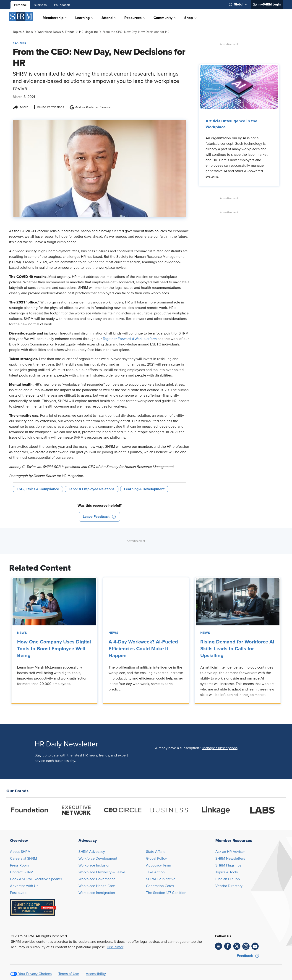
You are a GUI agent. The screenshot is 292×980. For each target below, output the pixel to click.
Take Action (155, 872)
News (22, 633)
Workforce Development (98, 859)
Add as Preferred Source (90, 107)
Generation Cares (160, 886)
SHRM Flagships (228, 865)
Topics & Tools (227, 872)
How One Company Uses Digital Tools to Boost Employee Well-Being (54, 649)
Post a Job (18, 893)
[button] (99, 517)
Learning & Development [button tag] (144, 489)
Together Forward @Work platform (130, 339)
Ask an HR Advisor (230, 852)
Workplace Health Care (97, 886)
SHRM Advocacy (92, 852)
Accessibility (96, 974)
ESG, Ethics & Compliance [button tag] (38, 489)
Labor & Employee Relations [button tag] (92, 489)
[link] (23, 32)
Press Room (19, 865)
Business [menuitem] (40, 5)
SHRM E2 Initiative (161, 879)
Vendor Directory (229, 886)
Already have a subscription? (178, 748)
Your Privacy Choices (35, 974)
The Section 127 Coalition (166, 893)
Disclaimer (115, 947)
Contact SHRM (22, 872)
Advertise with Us (24, 886)
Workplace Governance (97, 879)
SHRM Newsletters (230, 859)
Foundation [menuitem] (62, 5)
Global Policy (156, 859)
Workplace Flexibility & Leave (102, 872)
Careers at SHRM (23, 859)
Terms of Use (69, 974)
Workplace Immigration (97, 893)
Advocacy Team (159, 865)
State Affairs (156, 852)
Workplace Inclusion (94, 865)
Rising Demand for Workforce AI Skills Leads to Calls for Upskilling (237, 649)
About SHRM (20, 852)
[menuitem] (238, 5)
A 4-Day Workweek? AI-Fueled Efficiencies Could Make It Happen (143, 649)
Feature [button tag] (20, 43)
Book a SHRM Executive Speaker (36, 879)
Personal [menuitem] (20, 5)
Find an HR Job (228, 879)
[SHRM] (21, 16)
